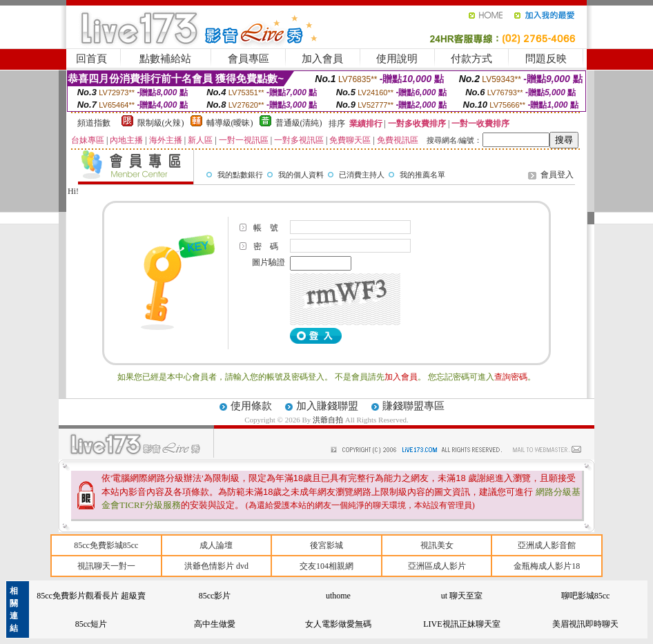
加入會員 (322, 59)
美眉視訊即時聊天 (585, 624)
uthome (338, 596)
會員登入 (557, 175)
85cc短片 (91, 624)
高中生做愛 (215, 624)
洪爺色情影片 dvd (216, 566)
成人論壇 (216, 545)
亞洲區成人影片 (437, 566)
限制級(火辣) (161, 123)
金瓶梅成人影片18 (547, 566)
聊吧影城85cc (586, 596)
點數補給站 (165, 59)
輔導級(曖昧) (230, 123)
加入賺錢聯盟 (327, 406)
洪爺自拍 (329, 420)
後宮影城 (326, 545)
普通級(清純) (299, 123)
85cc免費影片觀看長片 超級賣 (91, 596)
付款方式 (471, 59)
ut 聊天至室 (462, 596)
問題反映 (546, 59)
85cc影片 (215, 596)
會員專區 (248, 59)
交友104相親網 (326, 566)
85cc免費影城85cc (106, 545)
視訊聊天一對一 (106, 566)
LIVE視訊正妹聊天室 (461, 624)
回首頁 (91, 59)
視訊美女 (437, 545)
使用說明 (397, 59)
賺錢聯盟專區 (413, 406)
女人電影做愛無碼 (338, 624)
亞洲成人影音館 (547, 545)
